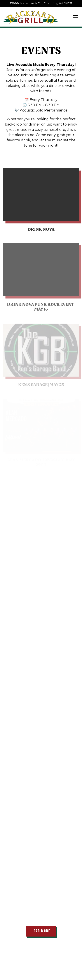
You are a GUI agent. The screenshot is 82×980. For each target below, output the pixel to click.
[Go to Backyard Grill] (41, 3)
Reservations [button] (41, 974)
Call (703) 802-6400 (41, 961)
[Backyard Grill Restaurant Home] (31, 17)
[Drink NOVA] (41, 201)
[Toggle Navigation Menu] (76, 17)
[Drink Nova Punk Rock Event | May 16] (41, 279)
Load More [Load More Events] (44, 931)
